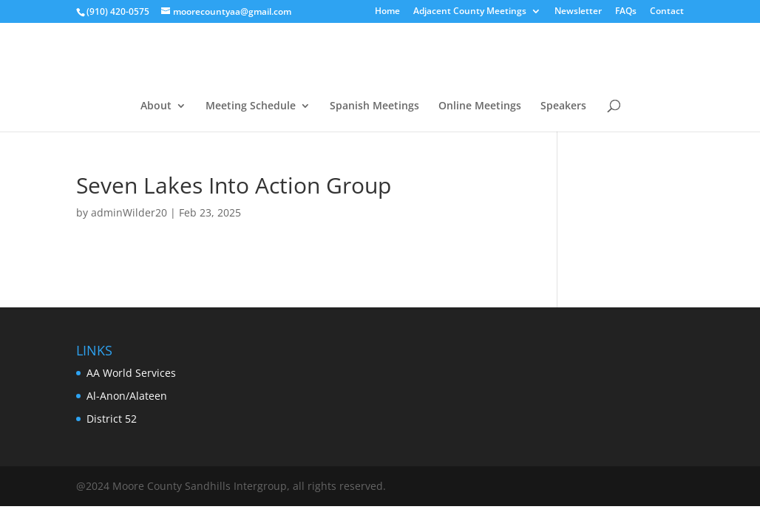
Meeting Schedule (251, 106)
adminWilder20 (129, 212)
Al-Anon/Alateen (127, 396)
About (156, 106)
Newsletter (578, 12)
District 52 (112, 419)
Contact (667, 12)
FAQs (626, 12)
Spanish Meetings (374, 106)
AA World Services (131, 373)
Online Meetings (480, 106)
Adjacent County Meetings (470, 12)
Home (387, 12)
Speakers (563, 106)
